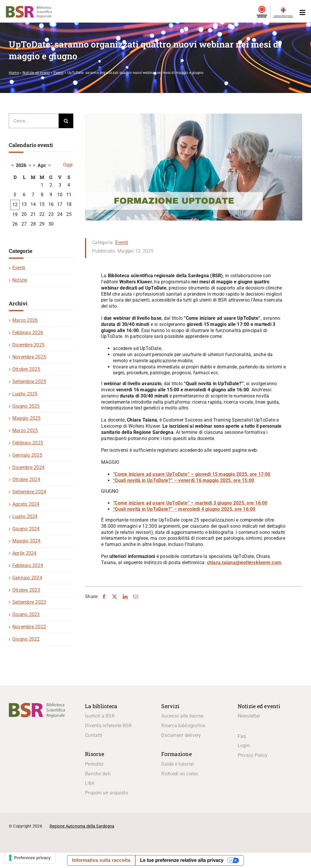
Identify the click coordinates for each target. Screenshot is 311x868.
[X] (115, 597)
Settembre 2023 (29, 602)
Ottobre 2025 (26, 369)
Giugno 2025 (26, 406)
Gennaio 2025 (27, 455)
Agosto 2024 (26, 504)
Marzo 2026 (25, 320)
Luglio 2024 (25, 516)
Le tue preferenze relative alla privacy (182, 860)
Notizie (20, 280)
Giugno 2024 (26, 529)
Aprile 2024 (24, 553)
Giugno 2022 (26, 639)
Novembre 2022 (29, 627)
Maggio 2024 (27, 541)
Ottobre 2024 (26, 479)
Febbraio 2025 (28, 443)
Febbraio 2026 (28, 333)
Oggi (68, 165)
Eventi (59, 73)
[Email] (136, 597)
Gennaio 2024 (27, 578)
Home (14, 73)
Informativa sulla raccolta (101, 860)
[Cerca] (66, 121)
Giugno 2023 (26, 614)
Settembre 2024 (29, 492)
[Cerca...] (34, 121)
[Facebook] (104, 597)
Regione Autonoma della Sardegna (82, 826)
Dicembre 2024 (28, 467)
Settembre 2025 (29, 381)
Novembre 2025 (29, 357)
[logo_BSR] (37, 705)
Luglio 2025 (25, 394)
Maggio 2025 (27, 418)
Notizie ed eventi (36, 73)
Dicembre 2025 (28, 345)
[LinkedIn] (125, 597)
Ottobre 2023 (26, 590)
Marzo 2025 (25, 430)
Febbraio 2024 (28, 565)
